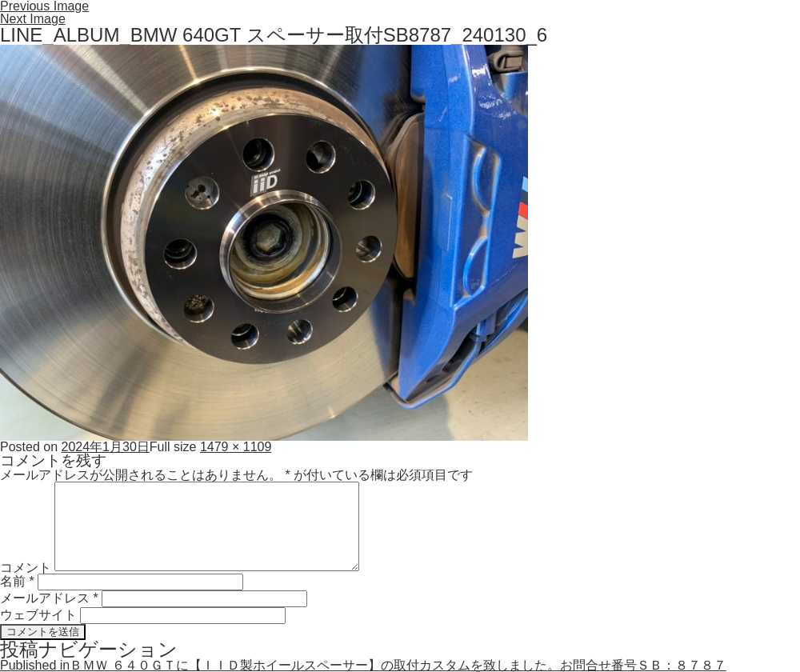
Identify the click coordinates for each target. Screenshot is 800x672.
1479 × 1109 (236, 447)
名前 (17, 581)
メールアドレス (49, 598)
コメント (26, 567)
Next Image (33, 19)
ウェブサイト (38, 615)
